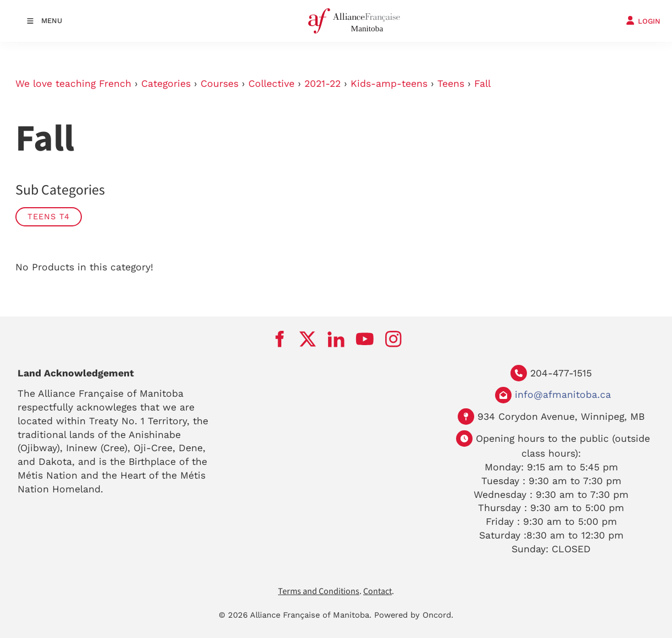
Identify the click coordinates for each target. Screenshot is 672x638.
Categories (166, 84)
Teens (451, 84)
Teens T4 (49, 217)
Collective (271, 84)
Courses (220, 84)
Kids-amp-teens (389, 84)
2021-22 (323, 84)
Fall (482, 84)
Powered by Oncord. (414, 615)
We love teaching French (73, 84)
